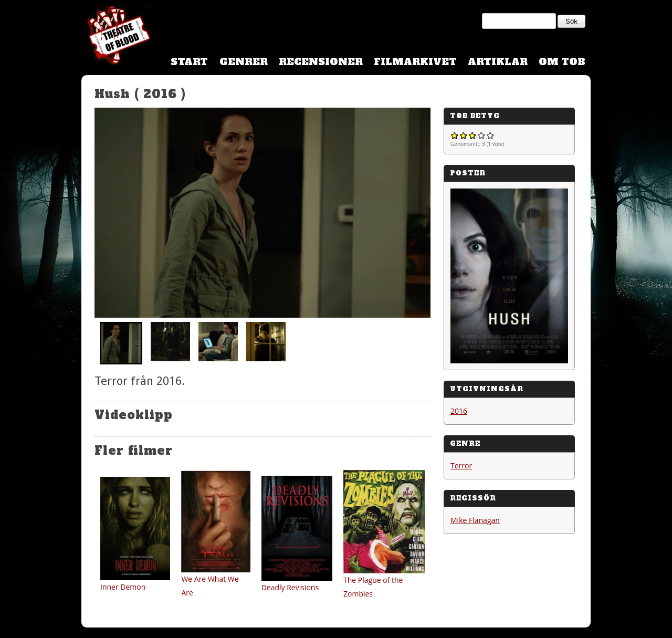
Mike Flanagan (475, 520)
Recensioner (321, 62)
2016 (459, 411)
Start (189, 62)
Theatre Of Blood (115, 37)
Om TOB (562, 62)
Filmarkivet (415, 62)
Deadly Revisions (290, 587)
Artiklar (498, 62)
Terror (461, 466)
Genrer (244, 62)
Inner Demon (123, 587)
